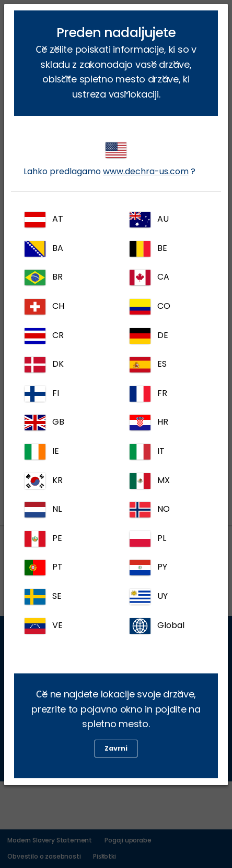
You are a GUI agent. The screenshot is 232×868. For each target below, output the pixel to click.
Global (157, 626)
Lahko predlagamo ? (109, 160)
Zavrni (116, 748)
